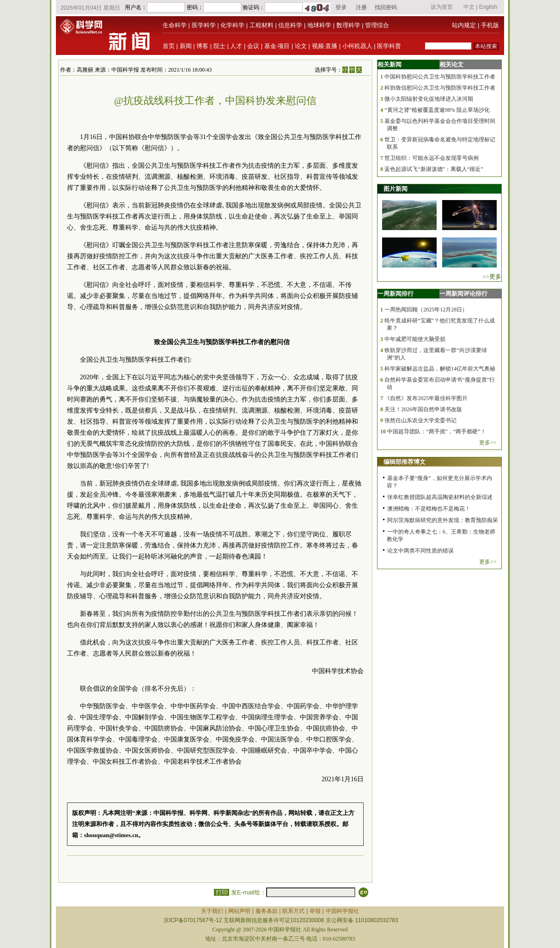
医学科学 (204, 25)
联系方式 (293, 911)
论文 (301, 46)
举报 (315, 911)
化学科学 (232, 25)
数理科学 (348, 25)
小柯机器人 (357, 46)
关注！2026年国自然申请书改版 (423, 409)
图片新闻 (396, 189)
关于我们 (212, 911)
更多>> (488, 443)
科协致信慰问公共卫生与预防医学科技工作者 (440, 88)
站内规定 (464, 25)
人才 (236, 46)
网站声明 (239, 911)
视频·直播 (325, 46)
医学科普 (389, 46)
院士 (219, 46)
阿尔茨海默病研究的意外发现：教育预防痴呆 (443, 520)
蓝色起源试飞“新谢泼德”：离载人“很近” (434, 169)
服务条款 (267, 911)
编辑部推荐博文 (405, 462)
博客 (202, 46)
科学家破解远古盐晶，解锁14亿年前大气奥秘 (440, 369)
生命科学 (175, 25)
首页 (169, 46)
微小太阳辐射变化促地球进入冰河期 (429, 99)
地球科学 (319, 25)
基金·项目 (277, 46)
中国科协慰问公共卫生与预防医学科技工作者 (440, 77)
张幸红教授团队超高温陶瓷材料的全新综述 (440, 497)
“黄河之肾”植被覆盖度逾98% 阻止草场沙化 (437, 110)
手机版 (490, 25)
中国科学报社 (342, 911)
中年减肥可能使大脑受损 (415, 339)
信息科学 (290, 25)
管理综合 (377, 25)
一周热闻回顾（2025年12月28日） (426, 310)
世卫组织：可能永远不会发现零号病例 (432, 158)
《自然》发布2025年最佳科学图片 (426, 398)
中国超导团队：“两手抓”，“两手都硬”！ (436, 431)
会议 (253, 46)
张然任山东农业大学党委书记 (420, 420)
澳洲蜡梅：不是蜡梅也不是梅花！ (429, 509)
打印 (222, 892)
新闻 (186, 46)
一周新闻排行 (396, 294)
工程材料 (262, 25)
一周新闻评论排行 (463, 294)
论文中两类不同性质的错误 (420, 551)
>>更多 (492, 276)
